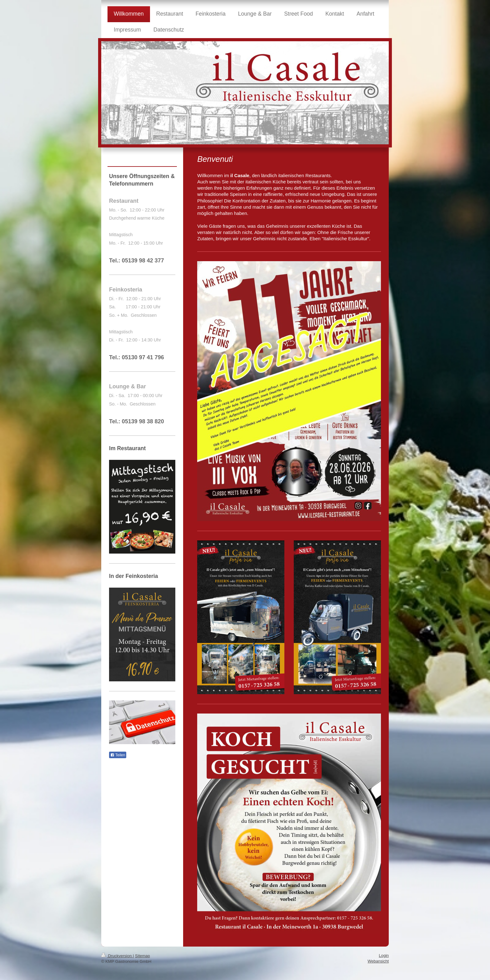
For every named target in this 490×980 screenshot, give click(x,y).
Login (384, 955)
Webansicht (378, 961)
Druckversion (117, 956)
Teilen (118, 755)
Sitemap (142, 956)
